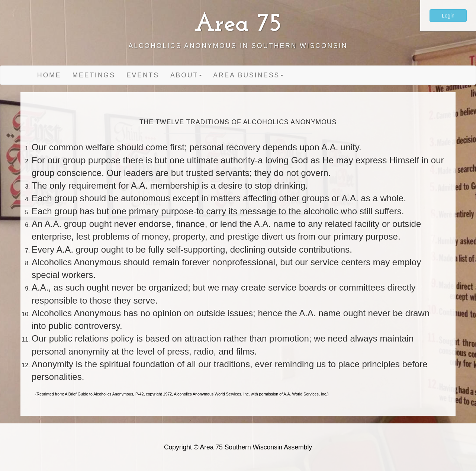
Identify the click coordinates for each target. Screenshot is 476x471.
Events (143, 75)
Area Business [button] (248, 75)
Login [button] (448, 16)
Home (49, 75)
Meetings (94, 75)
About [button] (186, 75)
